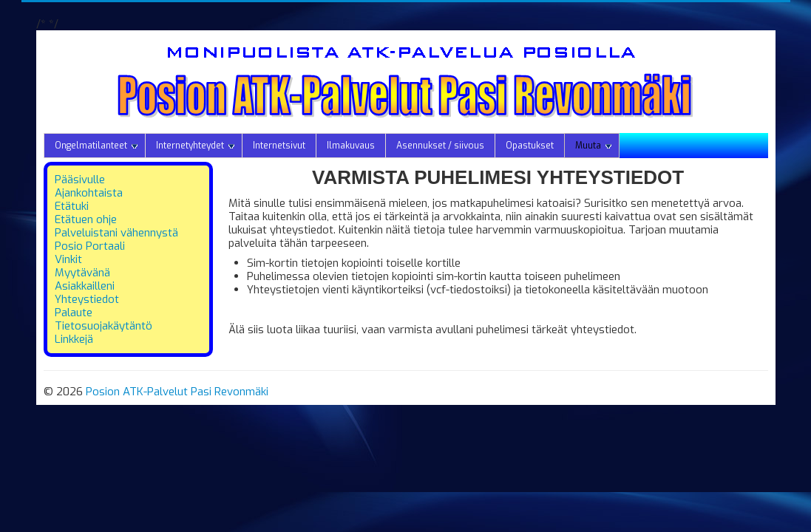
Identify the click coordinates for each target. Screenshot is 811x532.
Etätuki (72, 206)
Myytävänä (82, 273)
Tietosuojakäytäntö (104, 326)
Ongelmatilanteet (96, 146)
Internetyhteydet (195, 146)
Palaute (74, 313)
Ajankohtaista (89, 193)
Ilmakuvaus (351, 146)
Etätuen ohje (86, 219)
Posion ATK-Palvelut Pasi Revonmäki (177, 392)
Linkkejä (74, 339)
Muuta (593, 146)
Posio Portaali (90, 246)
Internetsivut (279, 146)
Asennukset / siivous (440, 146)
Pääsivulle (80, 180)
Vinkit (68, 259)
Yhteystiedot (87, 299)
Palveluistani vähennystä (116, 233)
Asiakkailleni (85, 286)
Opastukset (530, 146)
